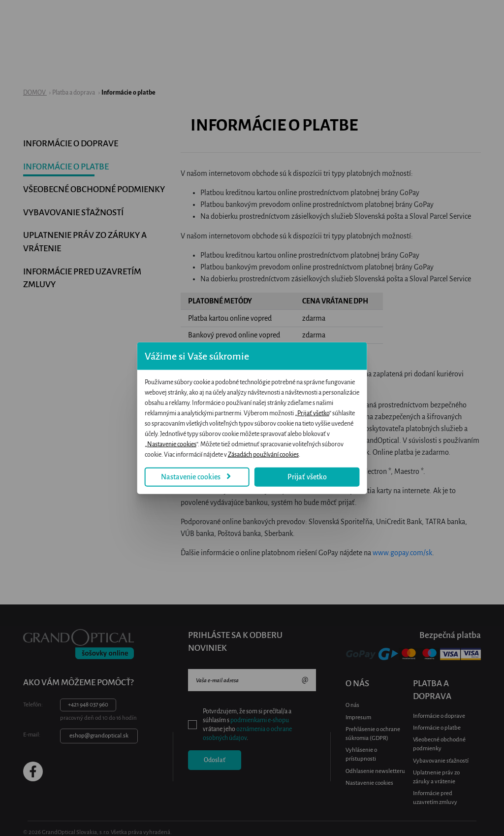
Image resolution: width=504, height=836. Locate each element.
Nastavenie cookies (169, 461)
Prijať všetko (256, 418)
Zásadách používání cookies (373, 439)
